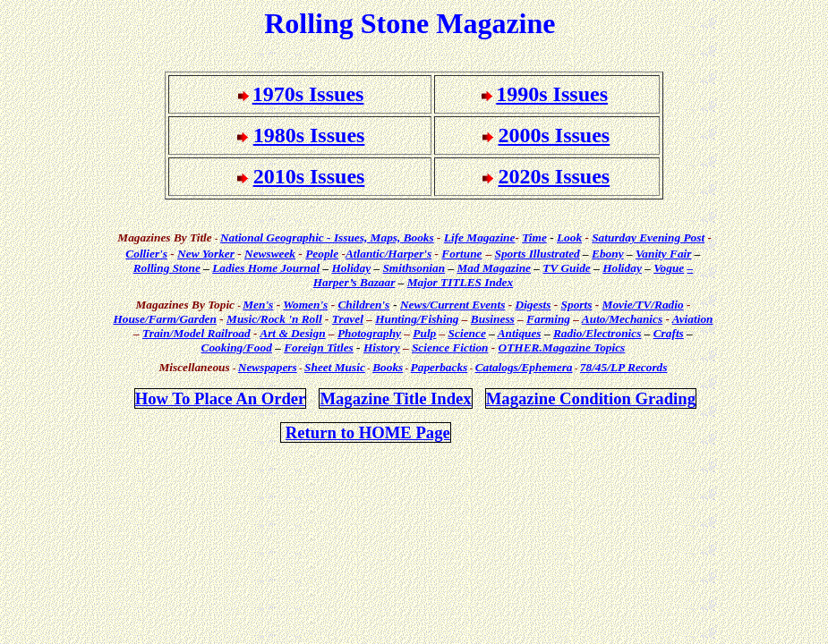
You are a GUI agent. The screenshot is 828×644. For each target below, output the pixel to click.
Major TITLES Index (461, 282)
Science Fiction (450, 347)
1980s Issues (309, 135)
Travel (348, 319)
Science (467, 333)
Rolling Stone (167, 268)
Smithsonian (414, 268)
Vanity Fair (664, 254)
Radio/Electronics (597, 333)
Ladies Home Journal (266, 268)
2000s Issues (555, 135)
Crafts (669, 333)
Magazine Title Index (395, 398)
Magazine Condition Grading (591, 398)
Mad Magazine (494, 268)
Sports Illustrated (538, 254)
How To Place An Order (221, 398)
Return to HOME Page (368, 432)
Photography (369, 333)
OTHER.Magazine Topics (562, 347)
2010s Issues (309, 176)
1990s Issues (552, 94)
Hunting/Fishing (417, 319)
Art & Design (292, 333)
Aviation (693, 319)
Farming (548, 319)
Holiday (351, 268)
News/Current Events (452, 305)
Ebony (608, 254)
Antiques (520, 333)
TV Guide (566, 268)
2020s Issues (555, 176)
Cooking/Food (237, 347)
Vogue (669, 268)
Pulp (424, 333)
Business (493, 319)
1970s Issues (308, 94)
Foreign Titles (319, 347)
